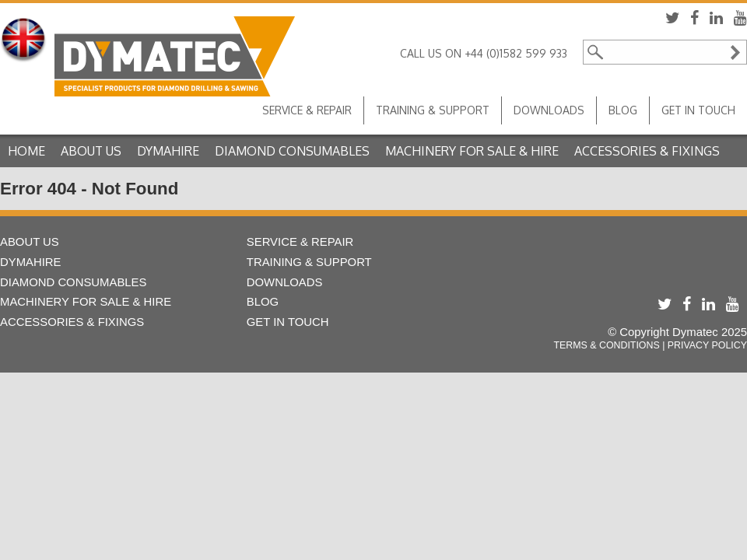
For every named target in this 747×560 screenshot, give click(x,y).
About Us (91, 151)
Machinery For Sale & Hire (472, 151)
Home (26, 151)
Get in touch (698, 110)
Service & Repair (307, 110)
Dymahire (168, 151)
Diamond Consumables (292, 151)
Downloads (549, 110)
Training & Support (433, 110)
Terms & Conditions (606, 345)
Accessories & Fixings (647, 151)
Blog (623, 110)
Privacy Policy (707, 345)
